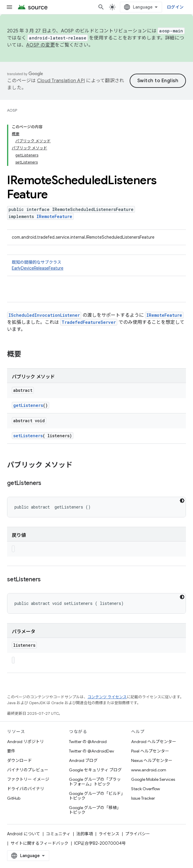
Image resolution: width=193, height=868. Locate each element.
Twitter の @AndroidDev (91, 751)
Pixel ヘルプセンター (150, 751)
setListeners (28, 436)
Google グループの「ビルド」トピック (96, 796)
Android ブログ (83, 760)
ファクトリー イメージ (28, 779)
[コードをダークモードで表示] (182, 501)
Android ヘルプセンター (154, 742)
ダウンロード (19, 760)
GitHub (14, 798)
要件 (11, 751)
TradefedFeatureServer (89, 322)
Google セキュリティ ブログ (95, 770)
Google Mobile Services (153, 779)
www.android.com (149, 770)
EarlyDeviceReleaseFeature (38, 268)
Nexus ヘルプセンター (152, 760)
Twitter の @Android (88, 742)
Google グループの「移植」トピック (95, 810)
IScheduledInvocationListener (44, 315)
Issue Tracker (143, 798)
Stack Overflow (146, 789)
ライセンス (109, 834)
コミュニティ (58, 834)
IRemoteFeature (54, 216)
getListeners (28, 405)
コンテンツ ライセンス (107, 697)
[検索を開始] (101, 7)
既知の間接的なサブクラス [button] (97, 265)
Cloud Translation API (61, 81)
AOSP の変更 (41, 45)
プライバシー (138, 834)
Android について (24, 834)
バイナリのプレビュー (28, 770)
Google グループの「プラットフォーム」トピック (95, 782)
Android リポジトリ (25, 742)
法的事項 (85, 834)
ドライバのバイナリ (26, 789)
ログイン (175, 7)
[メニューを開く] (9, 7)
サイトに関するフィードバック (39, 843)
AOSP (12, 110)
